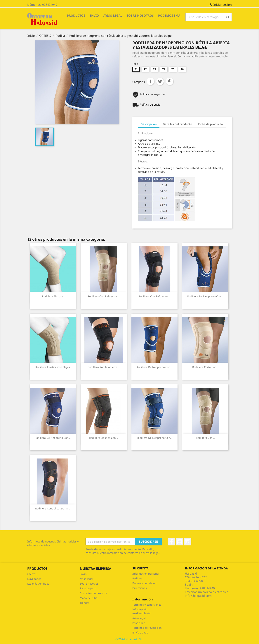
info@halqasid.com (198, 596)
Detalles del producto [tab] (177, 124)
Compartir (150, 81)
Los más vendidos (38, 584)
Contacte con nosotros (94, 593)
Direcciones (140, 588)
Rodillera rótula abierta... (104, 367)
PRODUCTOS (76, 16)
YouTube (180, 542)
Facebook (171, 542)
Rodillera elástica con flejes (53, 367)
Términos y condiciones (147, 605)
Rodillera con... (205, 438)
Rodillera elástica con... (104, 438)
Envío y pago (140, 632)
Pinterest (170, 81)
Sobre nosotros (140, 16)
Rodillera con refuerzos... (104, 296)
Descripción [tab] (149, 124)
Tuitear (160, 81)
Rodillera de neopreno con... (205, 296)
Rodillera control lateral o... (53, 508)
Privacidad (139, 623)
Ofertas (32, 574)
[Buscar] (209, 17)
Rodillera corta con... (205, 367)
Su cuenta (140, 568)
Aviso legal (113, 16)
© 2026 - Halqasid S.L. (129, 639)
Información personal (146, 574)
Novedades (34, 579)
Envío (94, 16)
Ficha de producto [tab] (210, 124)
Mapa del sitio (89, 598)
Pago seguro (88, 588)
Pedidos (137, 578)
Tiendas (85, 603)
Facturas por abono (144, 583)
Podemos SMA (169, 16)
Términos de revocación (147, 628)
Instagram (188, 542)
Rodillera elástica (53, 296)
